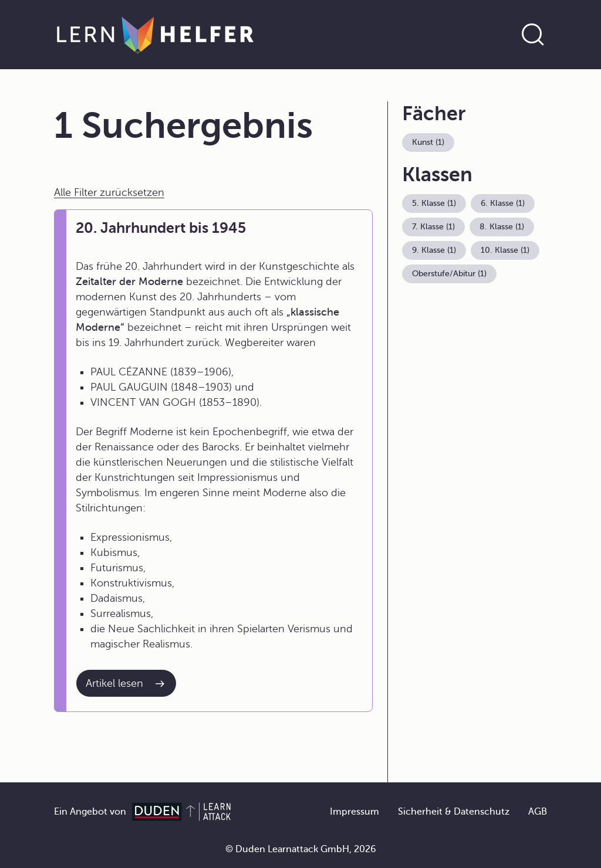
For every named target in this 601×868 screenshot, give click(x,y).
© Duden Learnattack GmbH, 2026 (301, 849)
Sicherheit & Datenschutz (454, 812)
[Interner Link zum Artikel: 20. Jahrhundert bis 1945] (126, 683)
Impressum (354, 812)
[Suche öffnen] (533, 35)
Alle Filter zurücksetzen (109, 192)
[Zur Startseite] (155, 35)
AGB (538, 812)
